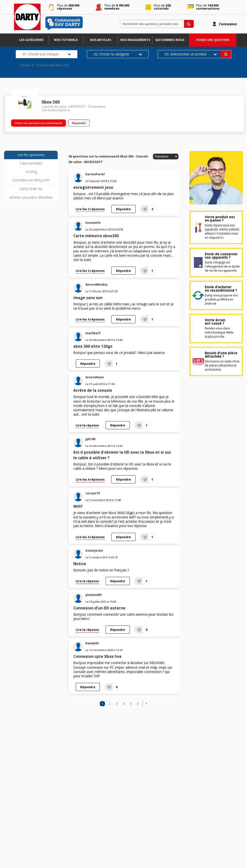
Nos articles (100, 40)
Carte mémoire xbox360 (96, 236)
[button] (147, 704)
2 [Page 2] (110, 704)
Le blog (31, 172)
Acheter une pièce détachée (31, 197)
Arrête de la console (93, 390)
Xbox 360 (51, 102)
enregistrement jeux (93, 187)
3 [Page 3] (117, 704)
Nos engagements (135, 40)
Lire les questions (31, 155)
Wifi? (78, 506)
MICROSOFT (77, 107)
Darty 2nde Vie (31, 189)
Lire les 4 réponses (90, 319)
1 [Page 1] (103, 704)
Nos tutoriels (66, 40)
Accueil (25, 65)
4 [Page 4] (124, 704)
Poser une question (213, 40)
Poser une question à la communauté (38, 123)
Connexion (228, 24)
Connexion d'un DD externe (99, 608)
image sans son (88, 298)
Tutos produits (31, 163)
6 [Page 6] (138, 704)
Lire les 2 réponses (90, 209)
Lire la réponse (87, 425)
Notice (80, 564)
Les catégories (31, 40)
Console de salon (54, 107)
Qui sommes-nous (170, 40)
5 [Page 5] (131, 704)
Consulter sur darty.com (31, 180)
